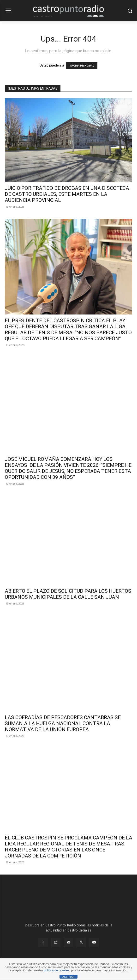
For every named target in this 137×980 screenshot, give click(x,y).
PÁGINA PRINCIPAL (82, 66)
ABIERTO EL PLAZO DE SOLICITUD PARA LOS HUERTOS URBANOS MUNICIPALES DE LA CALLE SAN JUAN (68, 594)
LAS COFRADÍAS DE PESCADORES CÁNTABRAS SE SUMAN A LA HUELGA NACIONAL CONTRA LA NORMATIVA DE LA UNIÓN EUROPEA (63, 723)
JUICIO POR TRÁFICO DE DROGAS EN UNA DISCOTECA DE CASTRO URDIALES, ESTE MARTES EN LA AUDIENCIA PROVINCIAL (67, 194)
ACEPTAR (68, 977)
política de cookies (57, 970)
